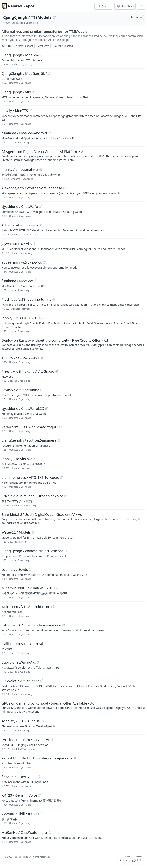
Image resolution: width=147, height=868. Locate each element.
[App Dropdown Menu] (141, 6)
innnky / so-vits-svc (17, 459)
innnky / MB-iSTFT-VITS (20, 318)
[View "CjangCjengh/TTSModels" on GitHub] (54, 17)
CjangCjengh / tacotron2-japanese (29, 440)
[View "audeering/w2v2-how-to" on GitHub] (44, 262)
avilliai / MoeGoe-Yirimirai (22, 644)
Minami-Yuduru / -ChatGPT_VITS (27, 588)
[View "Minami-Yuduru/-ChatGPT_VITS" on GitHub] (56, 588)
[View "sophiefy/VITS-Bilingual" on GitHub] (43, 721)
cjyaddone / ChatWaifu (20, 207)
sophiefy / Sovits (15, 569)
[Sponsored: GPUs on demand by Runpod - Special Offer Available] (73, 707)
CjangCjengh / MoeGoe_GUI (24, 73)
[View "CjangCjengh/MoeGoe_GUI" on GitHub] (49, 73)
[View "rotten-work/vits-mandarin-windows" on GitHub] (64, 625)
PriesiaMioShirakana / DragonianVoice (32, 496)
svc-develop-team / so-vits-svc (26, 740)
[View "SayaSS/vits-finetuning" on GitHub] (42, 390)
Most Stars (43, 46)
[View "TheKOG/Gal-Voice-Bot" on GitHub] (42, 358)
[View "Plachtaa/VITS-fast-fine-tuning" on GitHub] (54, 299)
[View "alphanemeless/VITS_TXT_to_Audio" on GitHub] (61, 477)
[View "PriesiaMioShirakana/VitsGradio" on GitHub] (57, 371)
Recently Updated (63, 46)
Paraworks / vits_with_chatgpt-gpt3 (30, 427)
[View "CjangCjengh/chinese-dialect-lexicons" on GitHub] (66, 551)
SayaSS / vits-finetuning (20, 390)
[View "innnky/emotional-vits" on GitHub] (41, 169)
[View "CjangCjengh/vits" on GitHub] (33, 92)
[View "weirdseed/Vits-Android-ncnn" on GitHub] (53, 607)
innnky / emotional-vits (20, 169)
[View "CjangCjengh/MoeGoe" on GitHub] (41, 55)
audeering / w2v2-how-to (22, 262)
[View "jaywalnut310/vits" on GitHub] (34, 244)
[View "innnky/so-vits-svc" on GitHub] (34, 459)
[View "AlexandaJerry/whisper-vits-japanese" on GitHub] (65, 188)
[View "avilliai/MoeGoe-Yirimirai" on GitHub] (45, 644)
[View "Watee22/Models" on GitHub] (33, 532)
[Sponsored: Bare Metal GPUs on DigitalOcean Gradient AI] (73, 518)
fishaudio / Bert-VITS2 (19, 777)
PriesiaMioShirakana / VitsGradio (28, 371)
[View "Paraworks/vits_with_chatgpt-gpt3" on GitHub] (60, 427)
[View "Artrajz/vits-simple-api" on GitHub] (41, 225)
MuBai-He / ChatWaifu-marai (25, 832)
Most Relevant (24, 46)
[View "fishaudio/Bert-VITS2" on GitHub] (39, 777)
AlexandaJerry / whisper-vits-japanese (32, 188)
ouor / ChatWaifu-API (19, 662)
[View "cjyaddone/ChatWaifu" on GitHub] (40, 207)
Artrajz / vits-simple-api (20, 225)
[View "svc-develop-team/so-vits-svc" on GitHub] (52, 740)
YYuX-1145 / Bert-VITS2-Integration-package (37, 758)
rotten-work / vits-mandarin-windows (31, 625)
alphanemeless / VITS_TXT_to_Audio (30, 477)
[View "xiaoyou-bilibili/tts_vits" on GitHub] (41, 814)
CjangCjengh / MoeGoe (20, 55)
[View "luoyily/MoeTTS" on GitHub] (30, 111)
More (137, 17)
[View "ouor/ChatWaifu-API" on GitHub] (38, 662)
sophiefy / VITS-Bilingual (21, 721)
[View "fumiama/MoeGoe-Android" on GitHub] (49, 133)
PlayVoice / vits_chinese (20, 681)
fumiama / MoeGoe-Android (24, 133)
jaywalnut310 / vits (17, 244)
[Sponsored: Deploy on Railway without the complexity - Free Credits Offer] (73, 344)
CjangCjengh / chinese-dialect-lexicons (33, 551)
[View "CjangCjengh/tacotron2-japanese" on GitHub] (59, 440)
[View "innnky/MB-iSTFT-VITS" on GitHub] (41, 318)
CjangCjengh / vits (16, 92)
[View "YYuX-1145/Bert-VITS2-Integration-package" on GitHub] (75, 758)
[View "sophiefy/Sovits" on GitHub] (30, 569)
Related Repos (21, 6)
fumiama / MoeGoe (17, 281)
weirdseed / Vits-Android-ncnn (26, 607)
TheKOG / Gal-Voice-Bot (21, 358)
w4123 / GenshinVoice (19, 795)
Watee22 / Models (16, 532)
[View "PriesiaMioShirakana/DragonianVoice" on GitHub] (65, 496)
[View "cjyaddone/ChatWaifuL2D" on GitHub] (47, 408)
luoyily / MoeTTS (15, 111)
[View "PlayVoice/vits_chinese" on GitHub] (42, 681)
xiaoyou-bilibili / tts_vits (20, 814)
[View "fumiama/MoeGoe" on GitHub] (35, 281)
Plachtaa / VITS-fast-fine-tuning (27, 299)
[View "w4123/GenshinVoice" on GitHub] (39, 795)
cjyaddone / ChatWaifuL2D (23, 408)
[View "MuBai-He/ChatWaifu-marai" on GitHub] (50, 832)
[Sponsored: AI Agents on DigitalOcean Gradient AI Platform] (73, 155)
